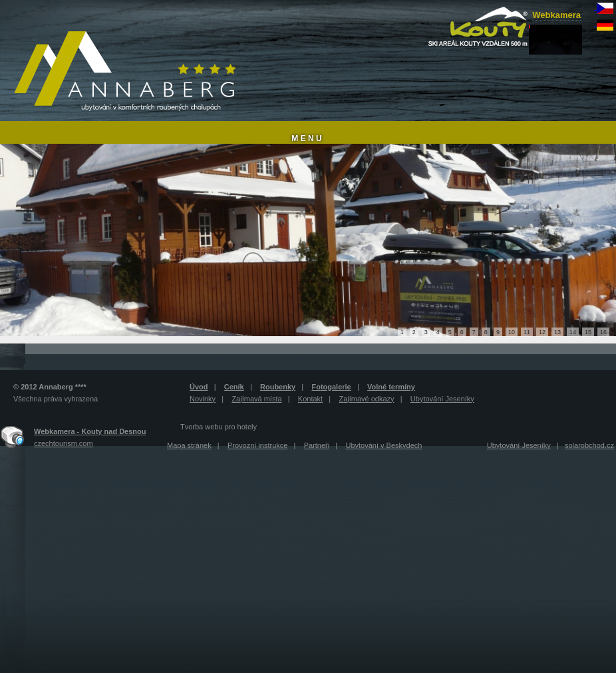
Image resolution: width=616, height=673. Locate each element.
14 (573, 332)
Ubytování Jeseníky (442, 399)
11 (527, 332)
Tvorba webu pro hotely (219, 427)
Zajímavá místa (256, 399)
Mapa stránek (189, 445)
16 (603, 332)
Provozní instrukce (257, 445)
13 (557, 332)
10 (512, 332)
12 (542, 332)
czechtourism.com (64, 443)
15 (588, 332)
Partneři (317, 445)
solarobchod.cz (589, 445)
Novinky (203, 399)
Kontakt (310, 399)
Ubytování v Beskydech (384, 445)
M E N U (306, 138)
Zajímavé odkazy (366, 399)
